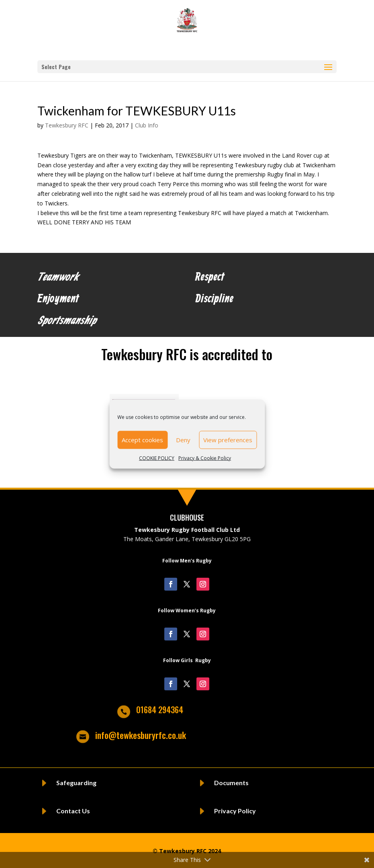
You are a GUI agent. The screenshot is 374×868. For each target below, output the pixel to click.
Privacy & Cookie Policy (205, 458)
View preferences (228, 440)
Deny (183, 440)
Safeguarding (76, 783)
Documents (231, 783)
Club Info (147, 125)
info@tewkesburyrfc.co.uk (141, 735)
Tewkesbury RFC (67, 125)
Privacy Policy (235, 811)
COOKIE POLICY (157, 458)
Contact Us (73, 811)
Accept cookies (142, 440)
